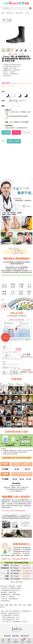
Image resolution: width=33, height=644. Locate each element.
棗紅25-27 (23, 101)
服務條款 (16, 636)
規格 (10, 141)
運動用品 (10, 13)
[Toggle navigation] (3, 3)
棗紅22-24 (13, 101)
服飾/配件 (19, 13)
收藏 (27, 133)
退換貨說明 (25, 636)
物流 (17, 141)
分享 (22, 54)
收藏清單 (16, 641)
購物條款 (7, 636)
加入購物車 (6, 132)
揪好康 (9, 641)
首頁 (2, 13)
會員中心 (29, 641)
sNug (26, 13)
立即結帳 (16, 132)
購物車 (22, 640)
